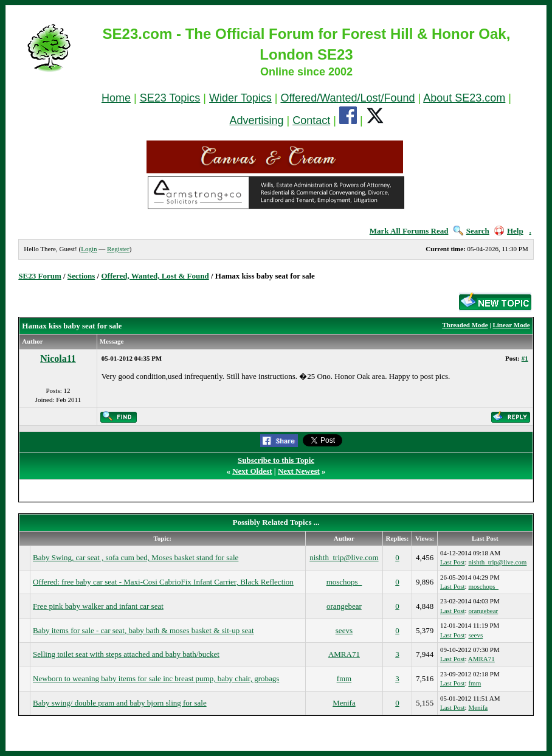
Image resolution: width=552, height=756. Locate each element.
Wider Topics (240, 98)
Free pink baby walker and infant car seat (98, 606)
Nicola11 (58, 359)
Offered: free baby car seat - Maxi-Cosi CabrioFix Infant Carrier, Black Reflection (163, 582)
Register (118, 249)
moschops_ (344, 582)
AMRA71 (344, 654)
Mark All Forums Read (409, 231)
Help (509, 231)
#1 (525, 358)
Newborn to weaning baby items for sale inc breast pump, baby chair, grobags (156, 678)
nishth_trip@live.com (344, 557)
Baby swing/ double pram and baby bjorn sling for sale (120, 703)
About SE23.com (464, 98)
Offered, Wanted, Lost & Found (155, 276)
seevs (344, 630)
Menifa (344, 703)
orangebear (344, 606)
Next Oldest (252, 471)
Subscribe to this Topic (276, 460)
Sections (81, 276)
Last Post (453, 562)
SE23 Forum (40, 276)
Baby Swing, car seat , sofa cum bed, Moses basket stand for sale (136, 557)
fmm (344, 678)
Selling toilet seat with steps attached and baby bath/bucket (126, 654)
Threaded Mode (465, 325)
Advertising (256, 120)
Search (471, 231)
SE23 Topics (170, 98)
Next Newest (299, 471)
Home (116, 98)
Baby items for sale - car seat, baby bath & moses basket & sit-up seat (143, 630)
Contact (311, 120)
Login (89, 249)
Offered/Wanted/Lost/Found (347, 98)
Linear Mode (511, 325)
